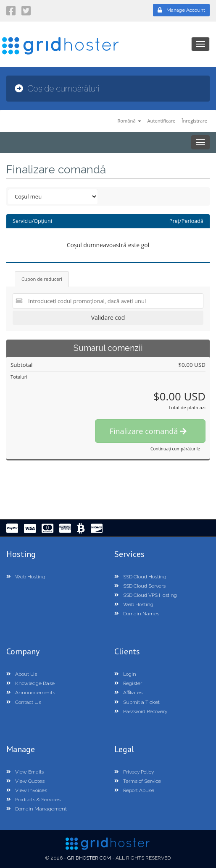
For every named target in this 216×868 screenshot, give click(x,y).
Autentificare (161, 121)
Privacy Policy (134, 772)
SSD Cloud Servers (140, 586)
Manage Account (181, 10)
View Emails (25, 772)
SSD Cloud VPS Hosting (146, 595)
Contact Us (24, 702)
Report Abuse (134, 790)
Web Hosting (26, 577)
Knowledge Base (30, 683)
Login (125, 674)
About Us (22, 674)
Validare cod (108, 318)
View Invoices (27, 790)
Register (128, 683)
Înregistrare (194, 121)
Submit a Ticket (137, 702)
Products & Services (33, 800)
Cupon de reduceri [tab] (42, 279)
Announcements (31, 693)
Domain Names (137, 614)
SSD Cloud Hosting (140, 577)
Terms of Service (138, 781)
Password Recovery (141, 711)
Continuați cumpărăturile (175, 449)
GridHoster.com (89, 858)
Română (129, 121)
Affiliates (128, 693)
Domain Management (37, 809)
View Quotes (25, 781)
